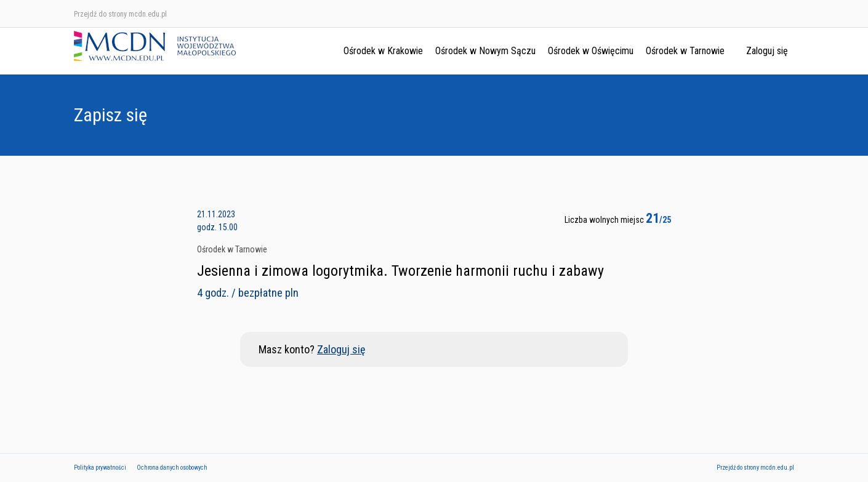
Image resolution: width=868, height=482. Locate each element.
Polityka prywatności (100, 468)
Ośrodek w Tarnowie (685, 51)
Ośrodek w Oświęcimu (591, 51)
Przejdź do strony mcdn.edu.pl (120, 14)
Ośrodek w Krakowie (383, 51)
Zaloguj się (767, 51)
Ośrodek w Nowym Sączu (485, 51)
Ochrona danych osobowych (172, 468)
